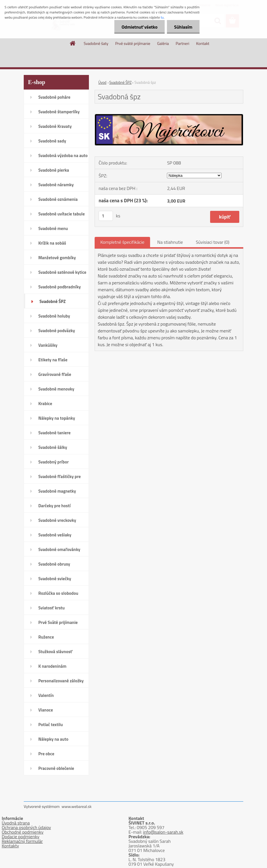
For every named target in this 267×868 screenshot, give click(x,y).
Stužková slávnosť (55, 652)
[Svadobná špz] (169, 116)
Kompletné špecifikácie (122, 242)
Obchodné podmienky (23, 832)
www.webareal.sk (77, 806)
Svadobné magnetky (57, 491)
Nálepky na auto (53, 739)
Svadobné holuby (54, 316)
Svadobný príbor (53, 462)
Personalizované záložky (61, 681)
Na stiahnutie (170, 242)
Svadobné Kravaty (55, 126)
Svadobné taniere (54, 433)
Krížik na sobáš (52, 243)
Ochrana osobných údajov (26, 827)
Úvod (102, 82)
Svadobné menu (53, 228)
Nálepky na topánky (57, 418)
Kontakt (203, 43)
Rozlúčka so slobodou (58, 593)
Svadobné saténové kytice (62, 272)
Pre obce (46, 754)
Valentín (46, 695)
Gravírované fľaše (55, 374)
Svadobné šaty (96, 43)
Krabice (45, 404)
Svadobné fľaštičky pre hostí (59, 478)
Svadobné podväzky (57, 331)
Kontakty (10, 846)
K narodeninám (52, 666)
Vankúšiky (48, 345)
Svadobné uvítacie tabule (61, 214)
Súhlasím (183, 27)
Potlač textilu (51, 725)
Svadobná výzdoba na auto (63, 155)
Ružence (46, 637)
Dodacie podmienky (21, 837)
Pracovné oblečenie (56, 768)
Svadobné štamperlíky (59, 112)
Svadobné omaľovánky (59, 549)
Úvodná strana (16, 823)
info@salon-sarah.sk (163, 832)
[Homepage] (73, 43)
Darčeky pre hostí (54, 506)
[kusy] (106, 216)
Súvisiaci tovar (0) (213, 242)
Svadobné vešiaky (55, 535)
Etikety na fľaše (53, 360)
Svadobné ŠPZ (53, 301)
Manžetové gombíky (57, 258)
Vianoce (46, 710)
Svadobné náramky (56, 185)
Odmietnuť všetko (140, 27)
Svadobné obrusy (54, 564)
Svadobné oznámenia (58, 199)
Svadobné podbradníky (60, 287)
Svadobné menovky (56, 389)
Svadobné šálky (53, 447)
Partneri (183, 43)
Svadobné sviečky (55, 579)
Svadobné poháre (54, 97)
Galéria (163, 43)
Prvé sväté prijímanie (133, 43)
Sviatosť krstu (51, 608)
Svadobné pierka (54, 170)
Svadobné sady (52, 141)
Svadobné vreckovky (57, 520)
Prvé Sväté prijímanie (58, 622)
